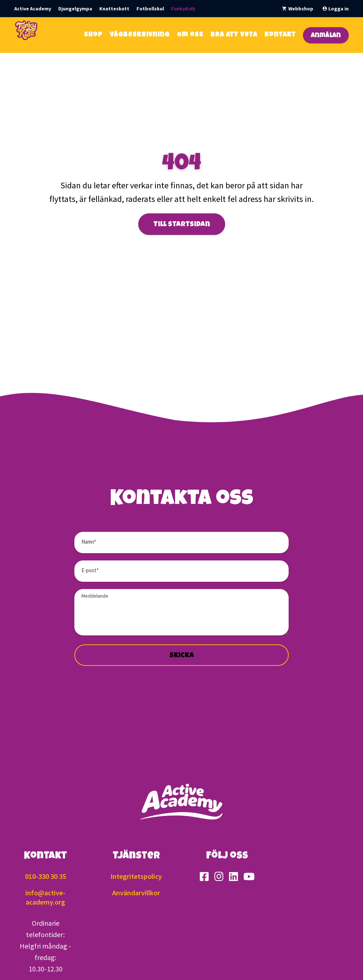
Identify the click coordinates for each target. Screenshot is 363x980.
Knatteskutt (114, 9)
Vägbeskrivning (140, 35)
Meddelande (95, 596)
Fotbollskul (150, 9)
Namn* (89, 542)
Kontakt (280, 35)
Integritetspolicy (136, 876)
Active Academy (33, 9)
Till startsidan (182, 225)
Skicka (182, 656)
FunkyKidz (183, 9)
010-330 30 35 (46, 876)
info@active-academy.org (45, 897)
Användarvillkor (136, 893)
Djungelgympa (75, 9)
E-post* (90, 570)
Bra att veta (234, 35)
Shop (93, 35)
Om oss (190, 35)
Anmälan (326, 36)
